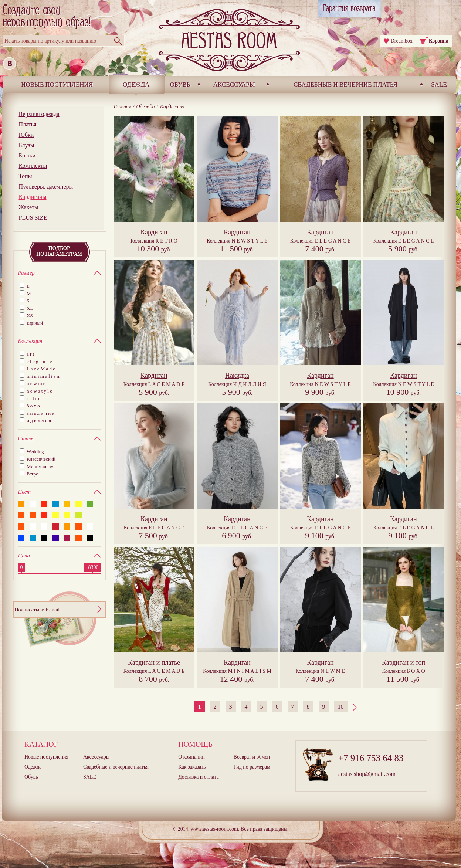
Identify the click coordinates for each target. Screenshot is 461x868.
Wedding (35, 452)
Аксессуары (234, 84)
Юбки (26, 135)
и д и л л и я (39, 421)
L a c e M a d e (41, 369)
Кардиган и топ (404, 662)
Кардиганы (33, 197)
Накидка (237, 376)
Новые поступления (57, 84)
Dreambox (402, 41)
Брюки (27, 155)
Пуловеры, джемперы (46, 187)
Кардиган (154, 232)
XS (30, 316)
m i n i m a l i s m (43, 376)
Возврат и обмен (252, 757)
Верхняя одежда (39, 114)
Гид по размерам (252, 767)
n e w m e (36, 384)
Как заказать (192, 767)
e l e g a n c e (39, 361)
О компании (191, 757)
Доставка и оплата (198, 777)
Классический (41, 459)
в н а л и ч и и (41, 413)
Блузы (27, 145)
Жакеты (29, 207)
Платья (28, 124)
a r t (30, 354)
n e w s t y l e (39, 391)
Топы (26, 176)
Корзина (439, 41)
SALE (439, 84)
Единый (35, 323)
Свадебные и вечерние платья (345, 84)
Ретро (33, 474)
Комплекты (33, 166)
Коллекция (154, 241)
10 (341, 707)
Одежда (136, 84)
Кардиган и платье (154, 662)
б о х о (33, 406)
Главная (123, 107)
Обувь (180, 84)
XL (30, 308)
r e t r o (34, 398)
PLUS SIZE (33, 218)
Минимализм (40, 466)
